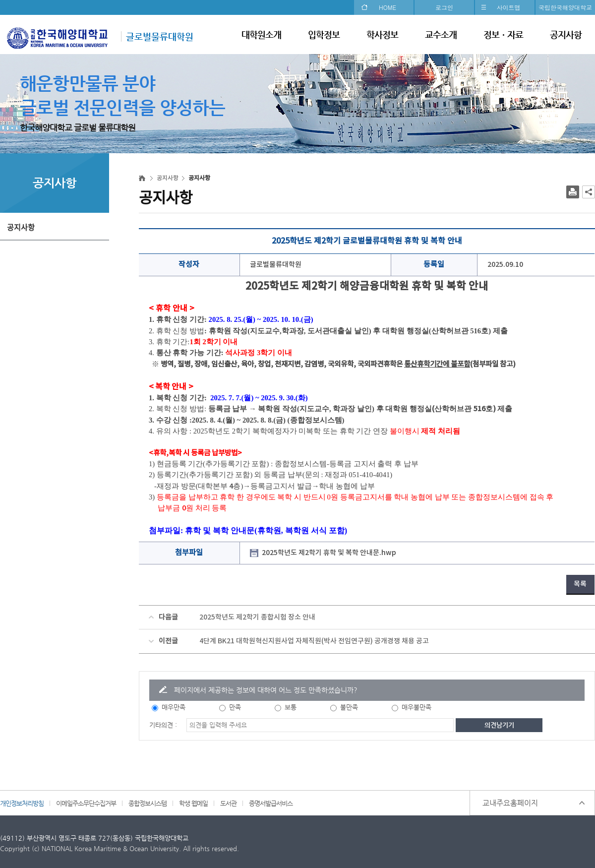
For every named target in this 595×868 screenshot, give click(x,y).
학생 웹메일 (193, 803)
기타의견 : (163, 725)
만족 (235, 707)
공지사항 (566, 34)
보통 (291, 707)
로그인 (444, 7)
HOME (387, 7)
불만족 (349, 707)
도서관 (228, 803)
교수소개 (441, 34)
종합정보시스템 (148, 803)
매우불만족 (416, 707)
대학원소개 (261, 34)
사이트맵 (509, 7)
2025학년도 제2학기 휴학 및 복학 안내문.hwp (329, 553)
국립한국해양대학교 (565, 7)
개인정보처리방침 (22, 803)
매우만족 (174, 707)
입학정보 (324, 34)
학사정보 (382, 34)
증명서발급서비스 (271, 803)
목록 (580, 584)
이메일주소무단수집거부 (86, 803)
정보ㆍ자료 (503, 34)
